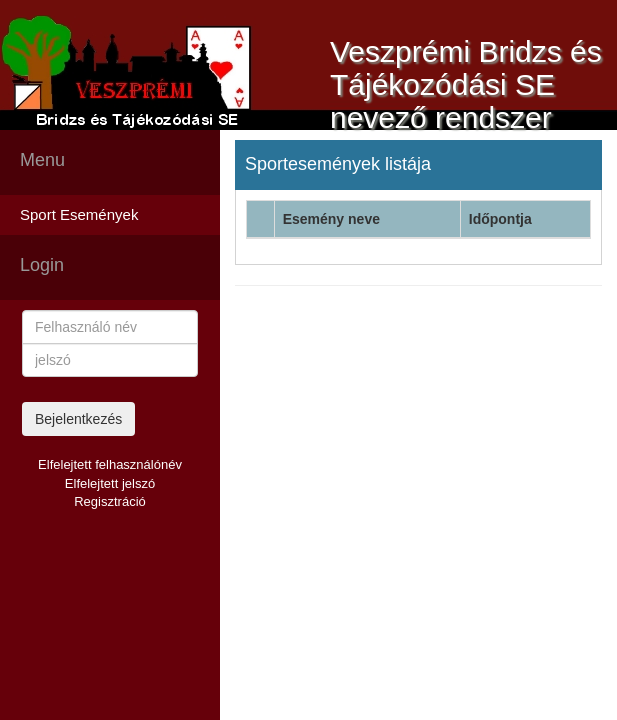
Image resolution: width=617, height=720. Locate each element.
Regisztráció (110, 501)
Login (42, 265)
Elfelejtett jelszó (110, 483)
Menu (42, 160)
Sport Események (79, 214)
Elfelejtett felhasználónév (110, 464)
